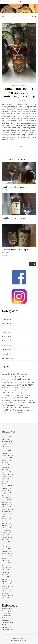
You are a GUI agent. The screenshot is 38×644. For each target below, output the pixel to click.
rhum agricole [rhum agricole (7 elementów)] (25, 390)
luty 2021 (5, 448)
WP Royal (24, 640)
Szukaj (33, 264)
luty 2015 (5, 544)
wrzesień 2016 (7, 511)
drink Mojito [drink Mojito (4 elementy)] (17, 382)
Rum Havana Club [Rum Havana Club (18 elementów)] (10, 408)
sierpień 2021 (7, 444)
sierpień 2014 (7, 558)
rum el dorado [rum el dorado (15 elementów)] (29, 403)
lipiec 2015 (5, 535)
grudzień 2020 (7, 451)
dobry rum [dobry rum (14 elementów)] (16, 377)
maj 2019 (5, 470)
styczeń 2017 (6, 502)
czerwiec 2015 (7, 537)
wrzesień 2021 (7, 442)
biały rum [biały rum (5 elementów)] (4, 374)
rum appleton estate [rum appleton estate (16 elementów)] (11, 395)
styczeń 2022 (6, 437)
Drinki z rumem (7, 332)
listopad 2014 (6, 551)
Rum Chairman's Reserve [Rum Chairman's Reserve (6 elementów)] (9, 400)
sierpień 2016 (7, 514)
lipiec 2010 (5, 598)
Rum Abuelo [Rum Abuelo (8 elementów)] (12, 393)
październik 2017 (8, 490)
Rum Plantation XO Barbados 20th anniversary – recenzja (19, 92)
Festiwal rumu (7, 336)
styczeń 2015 (6, 546)
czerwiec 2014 (7, 563)
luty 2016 (5, 521)
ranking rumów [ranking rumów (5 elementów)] (6, 390)
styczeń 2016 (6, 523)
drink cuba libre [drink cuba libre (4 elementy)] (29, 377)
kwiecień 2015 (7, 542)
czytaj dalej (19, 146)
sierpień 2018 (7, 477)
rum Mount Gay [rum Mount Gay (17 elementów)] (9, 410)
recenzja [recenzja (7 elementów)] (14, 390)
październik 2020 (8, 455)
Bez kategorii (6, 323)
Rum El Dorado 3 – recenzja (13, 218)
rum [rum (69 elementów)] (5, 392)
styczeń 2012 (6, 588)
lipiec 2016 (5, 516)
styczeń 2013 (6, 579)
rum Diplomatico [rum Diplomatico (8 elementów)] (7, 403)
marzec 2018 (6, 483)
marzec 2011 (6, 593)
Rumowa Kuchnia (8, 358)
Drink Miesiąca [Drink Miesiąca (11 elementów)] (7, 382)
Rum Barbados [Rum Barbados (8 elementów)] (7, 398)
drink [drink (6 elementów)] (23, 377)
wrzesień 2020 (7, 458)
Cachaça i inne (6, 328)
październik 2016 (8, 509)
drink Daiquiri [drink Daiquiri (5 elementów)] (6, 380)
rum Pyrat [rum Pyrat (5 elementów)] (5, 413)
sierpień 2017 (7, 493)
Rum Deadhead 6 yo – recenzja (15, 187)
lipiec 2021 (5, 446)
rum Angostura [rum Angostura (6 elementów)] (21, 393)
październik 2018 (8, 474)
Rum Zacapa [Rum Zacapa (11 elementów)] (21, 413)
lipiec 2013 (5, 570)
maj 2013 (5, 574)
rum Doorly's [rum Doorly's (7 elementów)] (18, 403)
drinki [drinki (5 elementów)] (12, 380)
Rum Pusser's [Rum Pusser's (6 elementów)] (30, 410)
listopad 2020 (6, 453)
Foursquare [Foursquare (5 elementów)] (22, 387)
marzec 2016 (6, 518)
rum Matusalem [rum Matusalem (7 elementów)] (24, 408)
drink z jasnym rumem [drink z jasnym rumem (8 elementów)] (9, 385)
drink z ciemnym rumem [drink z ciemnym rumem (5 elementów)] (28, 382)
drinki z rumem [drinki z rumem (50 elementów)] (23, 379)
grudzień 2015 (7, 525)
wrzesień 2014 (7, 556)
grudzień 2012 (7, 581)
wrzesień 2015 (7, 530)
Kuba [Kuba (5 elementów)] (27, 387)
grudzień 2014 (7, 549)
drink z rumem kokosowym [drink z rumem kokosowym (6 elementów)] (10, 387)
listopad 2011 (6, 591)
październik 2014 (8, 553)
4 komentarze (23, 100)
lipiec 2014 (5, 560)
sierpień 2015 (7, 533)
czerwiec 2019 (7, 467)
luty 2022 (5, 434)
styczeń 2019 (6, 472)
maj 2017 (5, 495)
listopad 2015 (6, 528)
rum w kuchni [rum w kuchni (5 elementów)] (12, 413)
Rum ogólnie (6, 354)
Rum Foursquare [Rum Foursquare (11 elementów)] (8, 405)
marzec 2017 (6, 500)
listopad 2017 (6, 488)
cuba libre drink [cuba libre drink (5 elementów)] (6, 377)
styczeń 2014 (6, 568)
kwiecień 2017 (7, 497)
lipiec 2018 (5, 479)
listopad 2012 (6, 584)
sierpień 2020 (7, 460)
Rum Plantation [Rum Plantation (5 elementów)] (21, 410)
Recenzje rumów (19, 86)
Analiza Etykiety (7, 319)
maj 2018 (5, 481)
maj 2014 (5, 565)
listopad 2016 (6, 507)
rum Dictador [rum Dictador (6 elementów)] (30, 400)
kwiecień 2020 (7, 465)
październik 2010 (8, 596)
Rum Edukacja (6, 350)
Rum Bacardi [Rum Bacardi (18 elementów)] (27, 395)
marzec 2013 (6, 577)
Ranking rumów (7, 341)
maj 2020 (5, 462)
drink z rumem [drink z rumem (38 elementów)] (25, 385)
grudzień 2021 (7, 439)
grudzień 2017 (7, 486)
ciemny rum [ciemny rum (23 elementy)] (14, 374)
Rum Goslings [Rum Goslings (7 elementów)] (20, 405)
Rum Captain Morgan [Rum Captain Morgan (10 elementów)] (20, 398)
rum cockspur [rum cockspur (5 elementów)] (21, 400)
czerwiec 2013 (7, 572)
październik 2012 (8, 586)
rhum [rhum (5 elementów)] (19, 390)
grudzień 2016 (7, 505)
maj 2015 (5, 540)
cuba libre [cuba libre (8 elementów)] (24, 374)
